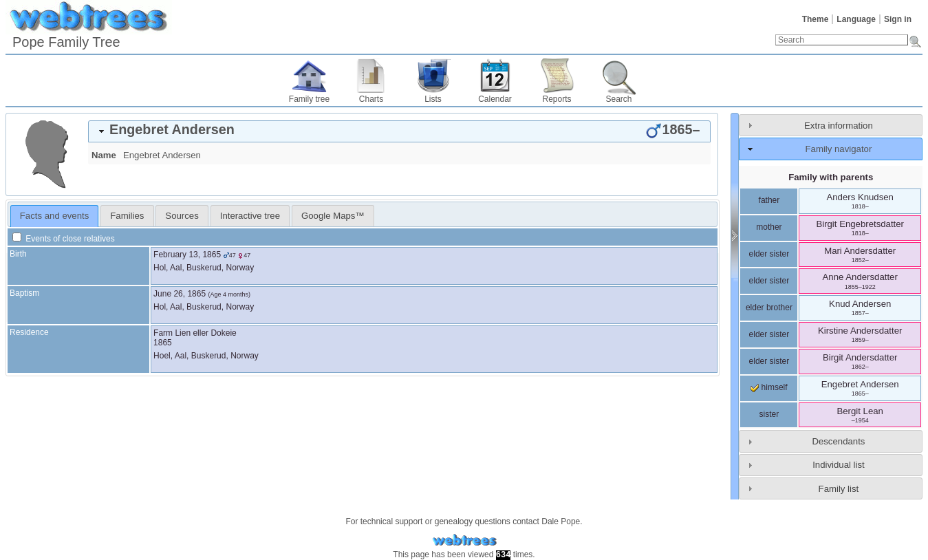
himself (769, 387)
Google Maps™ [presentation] (333, 216)
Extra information (839, 126)
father (769, 200)
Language (856, 19)
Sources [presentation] (182, 216)
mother (769, 227)
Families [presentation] (127, 216)
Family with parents (831, 177)
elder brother (769, 308)
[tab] (399, 131)
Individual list (839, 465)
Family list (839, 489)
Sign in (898, 19)
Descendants (838, 441)
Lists (433, 99)
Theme (816, 19)
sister (769, 414)
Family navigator (839, 149)
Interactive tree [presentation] (250, 216)
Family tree (309, 99)
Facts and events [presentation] (54, 216)
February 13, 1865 (187, 255)
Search (618, 99)
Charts (371, 99)
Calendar (495, 99)
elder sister (769, 254)
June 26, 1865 (180, 294)
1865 (163, 343)
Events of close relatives (64, 239)
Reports (557, 99)
